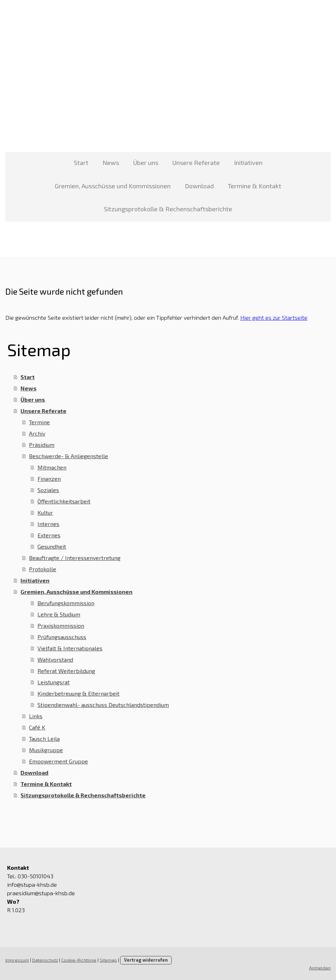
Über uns (146, 163)
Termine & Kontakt (255, 186)
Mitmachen (52, 467)
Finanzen (49, 479)
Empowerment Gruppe (58, 761)
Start (81, 163)
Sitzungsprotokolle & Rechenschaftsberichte (168, 209)
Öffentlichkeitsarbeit (64, 501)
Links (36, 716)
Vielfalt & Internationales (70, 648)
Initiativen (248, 163)
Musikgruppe (46, 750)
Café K (37, 727)
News (111, 163)
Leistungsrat (54, 682)
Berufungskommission (66, 603)
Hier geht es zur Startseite (274, 317)
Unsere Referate (196, 163)
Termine (39, 422)
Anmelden (320, 968)
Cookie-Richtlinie (79, 960)
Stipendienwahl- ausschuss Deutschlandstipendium (103, 705)
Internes (48, 524)
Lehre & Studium (59, 614)
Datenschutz (45, 960)
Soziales (48, 490)
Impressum (17, 960)
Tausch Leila (44, 739)
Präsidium (42, 445)
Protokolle (43, 569)
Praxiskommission (61, 625)
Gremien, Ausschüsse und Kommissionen (113, 186)
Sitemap (108, 960)
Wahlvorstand (55, 659)
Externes (49, 535)
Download (199, 186)
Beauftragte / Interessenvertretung (75, 558)
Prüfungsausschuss (62, 637)
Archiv (37, 433)
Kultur (45, 512)
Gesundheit (52, 546)
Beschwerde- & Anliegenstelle (69, 456)
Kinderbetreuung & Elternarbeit (78, 693)
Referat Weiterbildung (66, 671)
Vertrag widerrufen (146, 960)
